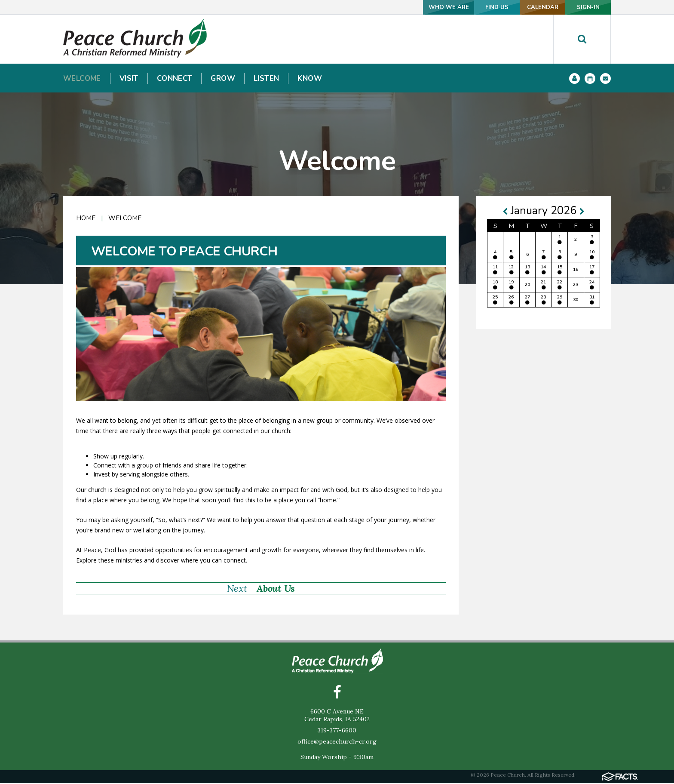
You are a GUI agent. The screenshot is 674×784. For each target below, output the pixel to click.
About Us (276, 588)
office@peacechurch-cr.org (337, 742)
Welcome (125, 218)
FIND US (468, 7)
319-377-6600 (337, 731)
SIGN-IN (582, 7)
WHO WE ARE (411, 7)
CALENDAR (525, 7)
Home (86, 218)
